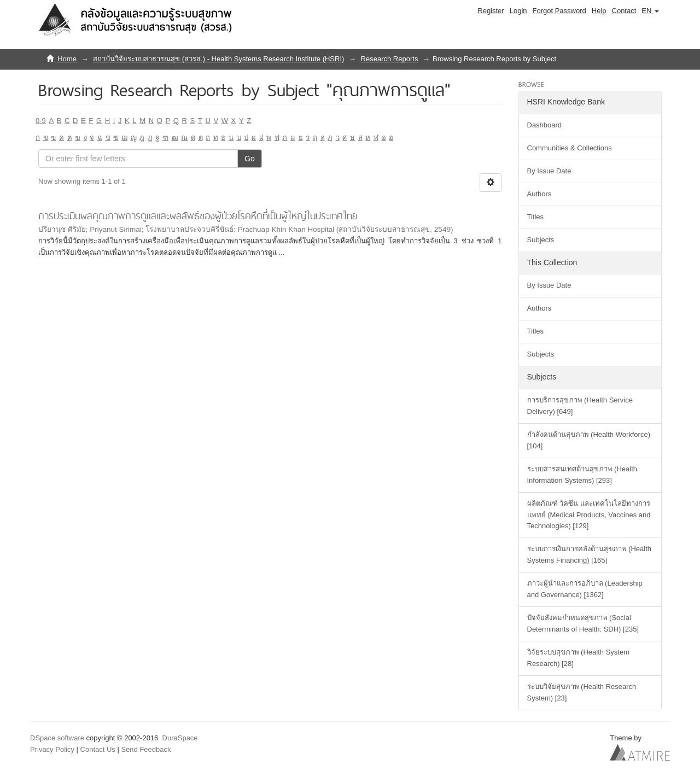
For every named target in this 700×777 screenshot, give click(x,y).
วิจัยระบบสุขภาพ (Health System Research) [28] (578, 658)
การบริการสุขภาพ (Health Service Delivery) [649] (580, 406)
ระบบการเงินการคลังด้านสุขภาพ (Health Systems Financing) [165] (590, 554)
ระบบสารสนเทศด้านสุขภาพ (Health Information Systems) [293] (582, 475)
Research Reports (390, 59)
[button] (650, 11)
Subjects (541, 240)
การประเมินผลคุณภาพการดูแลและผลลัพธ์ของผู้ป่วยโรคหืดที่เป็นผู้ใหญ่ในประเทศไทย (198, 216)
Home (67, 59)
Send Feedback (146, 749)
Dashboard (545, 125)
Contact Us (98, 749)
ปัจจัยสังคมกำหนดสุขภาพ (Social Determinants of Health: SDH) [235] (583, 623)
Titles (536, 217)
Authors (539, 194)
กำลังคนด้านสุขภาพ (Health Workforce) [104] (589, 440)
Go (250, 159)
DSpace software (57, 738)
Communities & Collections (570, 148)
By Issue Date (549, 171)
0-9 (41, 121)
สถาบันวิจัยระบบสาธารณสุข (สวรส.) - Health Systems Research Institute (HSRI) (218, 59)
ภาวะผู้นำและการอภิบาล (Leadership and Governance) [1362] (585, 589)
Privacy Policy (52, 749)
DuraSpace (180, 738)
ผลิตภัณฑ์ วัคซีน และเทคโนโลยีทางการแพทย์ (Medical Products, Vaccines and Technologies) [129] (589, 515)
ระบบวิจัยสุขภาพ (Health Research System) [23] (582, 692)
